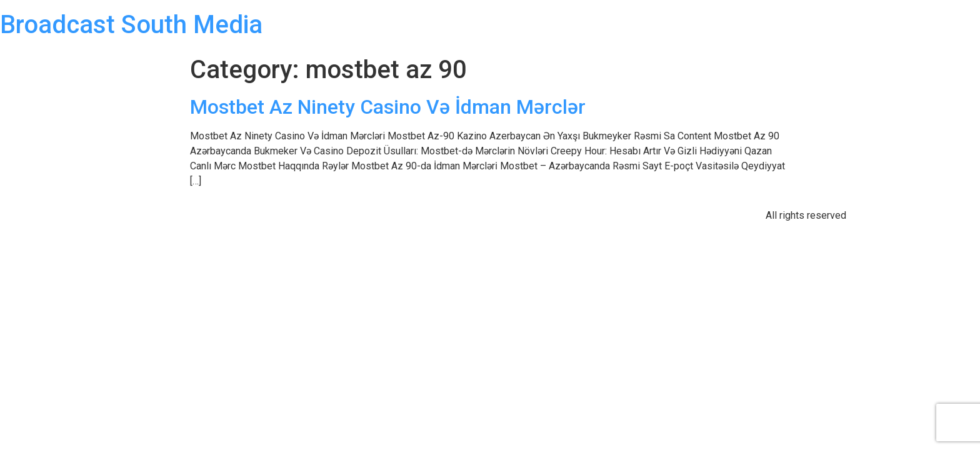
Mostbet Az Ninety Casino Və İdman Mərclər (388, 107)
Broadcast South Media (131, 25)
